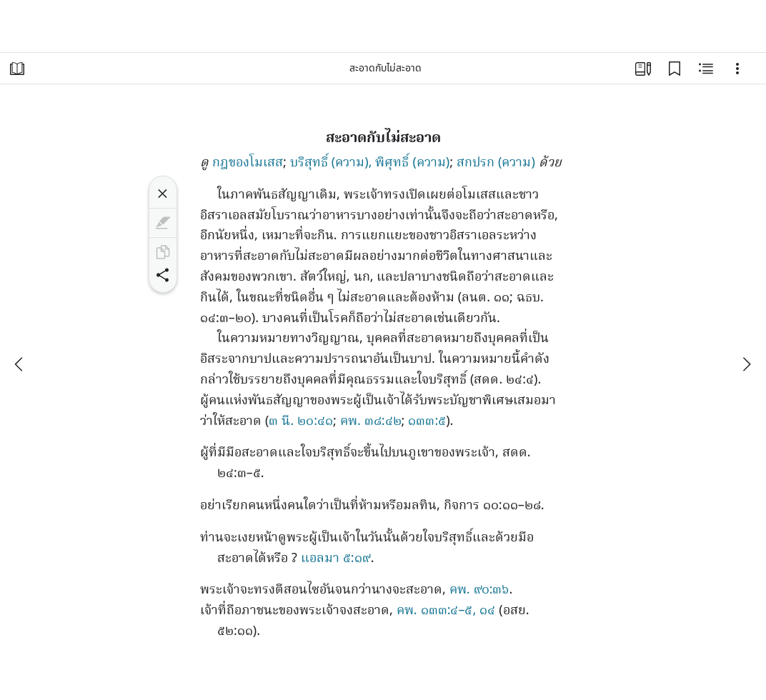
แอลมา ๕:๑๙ (336, 559)
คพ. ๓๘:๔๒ (371, 422)
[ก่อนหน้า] (20, 364)
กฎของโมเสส (248, 163)
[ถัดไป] (746, 364)
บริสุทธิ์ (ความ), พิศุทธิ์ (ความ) (370, 163)
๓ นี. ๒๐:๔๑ (301, 422)
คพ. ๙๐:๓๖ (479, 590)
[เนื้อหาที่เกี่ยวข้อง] (706, 69)
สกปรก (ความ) (496, 163)
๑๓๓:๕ (427, 422)
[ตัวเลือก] (737, 69)
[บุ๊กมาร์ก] (675, 69)
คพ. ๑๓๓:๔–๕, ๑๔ (446, 611)
